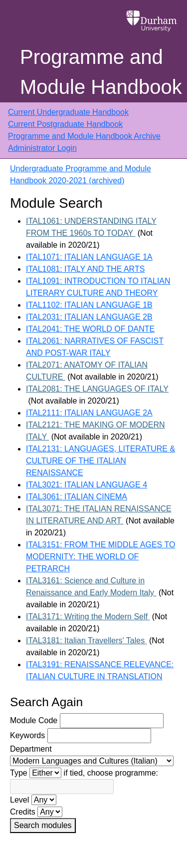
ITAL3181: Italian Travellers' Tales (87, 641)
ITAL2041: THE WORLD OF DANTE (90, 329)
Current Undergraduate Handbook (68, 112)
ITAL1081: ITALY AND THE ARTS (85, 269)
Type (19, 773)
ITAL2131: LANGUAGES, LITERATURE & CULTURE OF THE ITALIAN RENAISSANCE (100, 461)
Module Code (34, 720)
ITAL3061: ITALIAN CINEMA (77, 497)
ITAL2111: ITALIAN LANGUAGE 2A (89, 413)
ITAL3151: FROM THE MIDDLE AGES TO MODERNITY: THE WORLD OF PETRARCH (100, 557)
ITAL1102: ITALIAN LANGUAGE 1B (89, 305)
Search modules (43, 825)
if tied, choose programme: (111, 773)
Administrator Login (42, 148)
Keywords (27, 735)
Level (19, 800)
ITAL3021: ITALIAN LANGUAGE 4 (87, 485)
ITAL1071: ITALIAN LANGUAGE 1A (89, 257)
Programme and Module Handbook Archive (84, 136)
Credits (23, 812)
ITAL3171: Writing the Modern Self (88, 617)
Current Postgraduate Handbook (65, 124)
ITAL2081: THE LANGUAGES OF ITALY (97, 389)
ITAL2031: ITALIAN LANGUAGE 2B (89, 317)
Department (31, 749)
